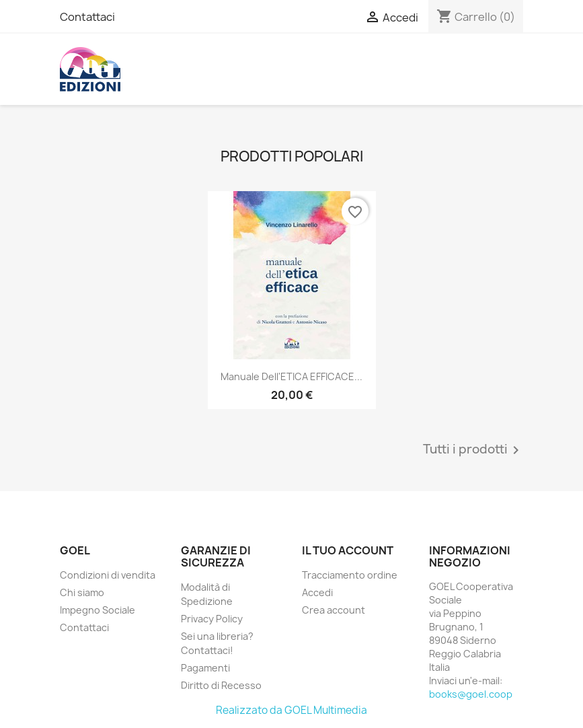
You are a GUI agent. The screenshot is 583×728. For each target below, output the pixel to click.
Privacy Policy (212, 619)
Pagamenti (205, 668)
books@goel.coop (471, 694)
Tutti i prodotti (473, 450)
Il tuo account (348, 550)
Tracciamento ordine (350, 575)
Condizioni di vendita (108, 575)
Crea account (334, 610)
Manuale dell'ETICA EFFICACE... (291, 376)
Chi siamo (82, 592)
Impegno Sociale (98, 610)
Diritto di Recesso (221, 685)
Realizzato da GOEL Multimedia (291, 710)
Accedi (317, 592)
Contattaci (87, 17)
